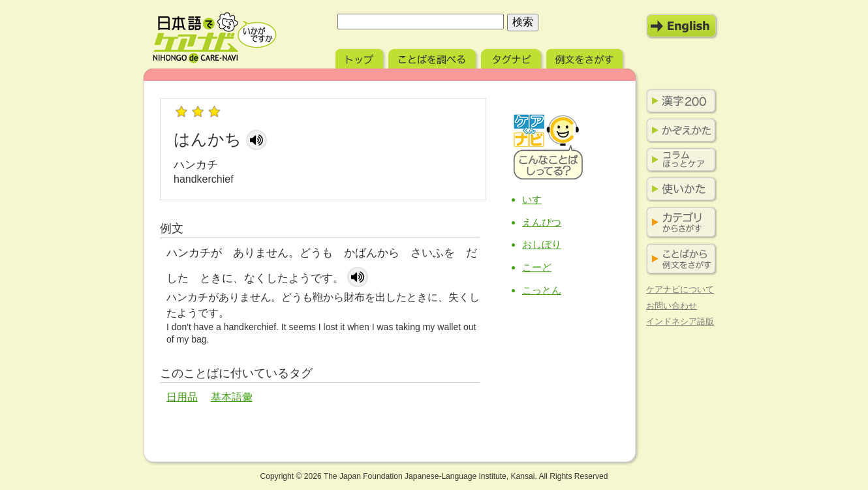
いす (532, 199)
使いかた (679, 189)
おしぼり (542, 244)
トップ (361, 57)
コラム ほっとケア (679, 160)
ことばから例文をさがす (679, 259)
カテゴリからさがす (679, 223)
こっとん (542, 290)
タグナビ (512, 57)
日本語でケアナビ (215, 38)
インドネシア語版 (680, 321)
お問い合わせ (672, 306)
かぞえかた (679, 130)
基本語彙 (232, 397)
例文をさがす (586, 57)
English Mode (682, 26)
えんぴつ (542, 222)
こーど (537, 267)
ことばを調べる (433, 57)
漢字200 (679, 101)
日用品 (182, 397)
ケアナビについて (680, 289)
